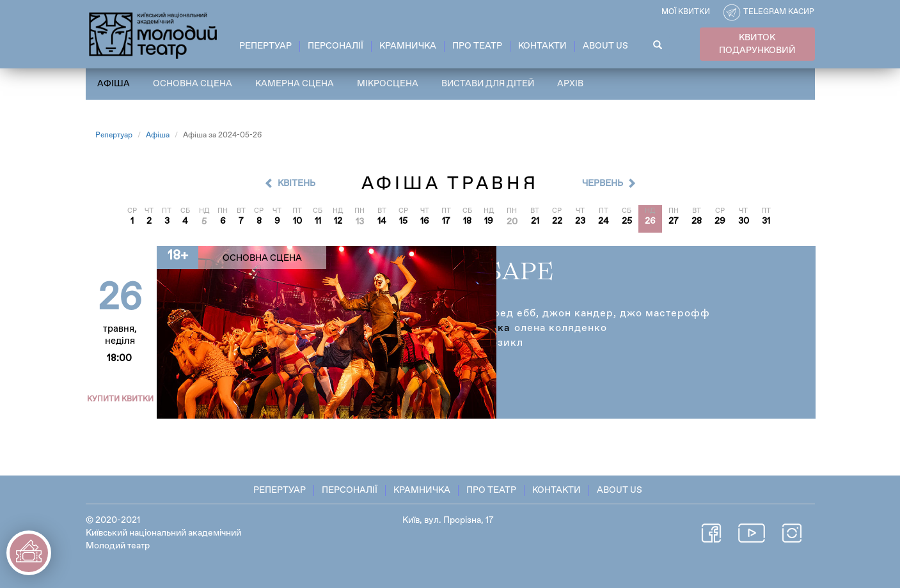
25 (627, 222)
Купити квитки (122, 399)
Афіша (114, 84)
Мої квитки (686, 12)
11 (318, 222)
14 (382, 222)
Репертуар (265, 46)
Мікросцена (388, 84)
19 (489, 222)
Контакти (542, 46)
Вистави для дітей (489, 84)
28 (697, 222)
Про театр (477, 46)
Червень (603, 183)
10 (297, 222)
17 (446, 222)
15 (403, 222)
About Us (605, 46)
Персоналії (336, 46)
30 (744, 222)
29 (720, 222)
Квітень (296, 183)
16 (425, 222)
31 (766, 222)
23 (580, 222)
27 (674, 222)
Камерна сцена (295, 84)
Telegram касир (779, 12)
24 (604, 222)
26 (650, 222)
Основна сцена (193, 84)
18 (467, 222)
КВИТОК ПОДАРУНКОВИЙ (757, 44)
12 (338, 222)
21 (535, 222)
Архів (573, 84)
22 (557, 222)
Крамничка (408, 46)
